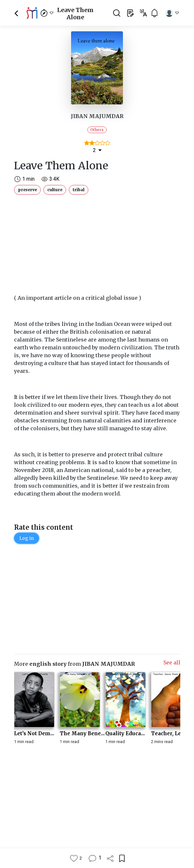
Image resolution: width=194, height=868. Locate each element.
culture (55, 190)
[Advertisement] (97, 243)
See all (172, 662)
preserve (27, 190)
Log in (27, 538)
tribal (79, 190)
